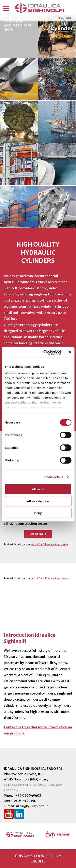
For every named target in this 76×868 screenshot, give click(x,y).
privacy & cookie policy (38, 856)
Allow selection (38, 501)
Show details (54, 477)
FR (66, 18)
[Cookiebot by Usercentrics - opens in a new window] (45, 352)
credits (38, 861)
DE (70, 18)
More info (38, 534)
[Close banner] (70, 352)
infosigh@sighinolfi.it (32, 806)
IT (59, 18)
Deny (38, 513)
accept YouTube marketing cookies (49, 544)
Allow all (38, 489)
